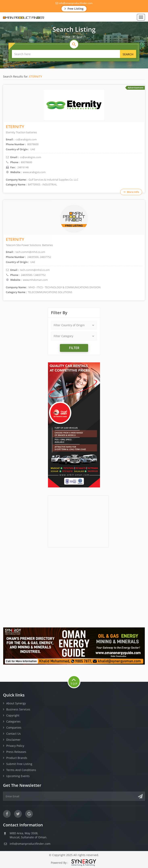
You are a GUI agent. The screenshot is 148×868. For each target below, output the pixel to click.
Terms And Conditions (21, 770)
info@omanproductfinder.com (74, 3)
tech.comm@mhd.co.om (35, 270)
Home (66, 37)
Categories (13, 721)
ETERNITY (36, 76)
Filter (74, 348)
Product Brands (17, 758)
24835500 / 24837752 (33, 275)
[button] (74, 325)
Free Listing (74, 9)
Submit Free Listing (19, 764)
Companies (14, 728)
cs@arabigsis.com (31, 157)
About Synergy (16, 703)
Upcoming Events (18, 776)
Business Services (18, 709)
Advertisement (136, 88)
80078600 (26, 162)
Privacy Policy (15, 746)
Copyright (13, 715)
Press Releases (16, 752)
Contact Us (14, 734)
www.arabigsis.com (34, 172)
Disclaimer (13, 740)
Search (128, 54)
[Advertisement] (78, 521)
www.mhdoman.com (35, 280)
